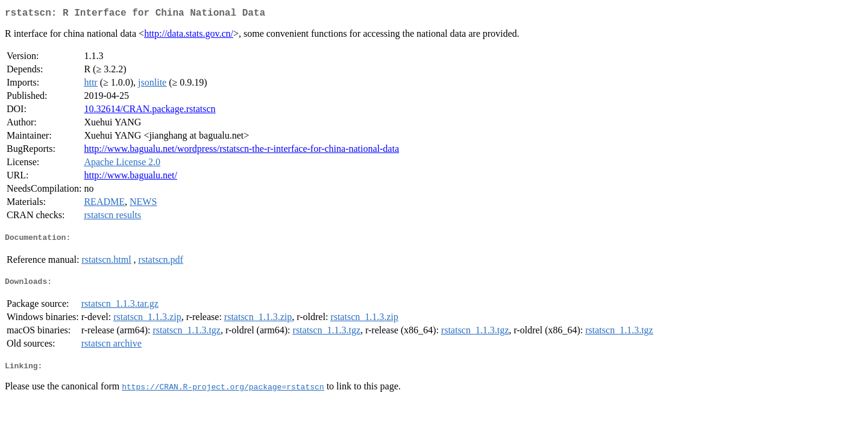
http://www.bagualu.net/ (131, 178)
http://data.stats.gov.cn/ (189, 36)
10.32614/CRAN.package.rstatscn (149, 111)
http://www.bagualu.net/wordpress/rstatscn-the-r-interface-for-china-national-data (241, 151)
